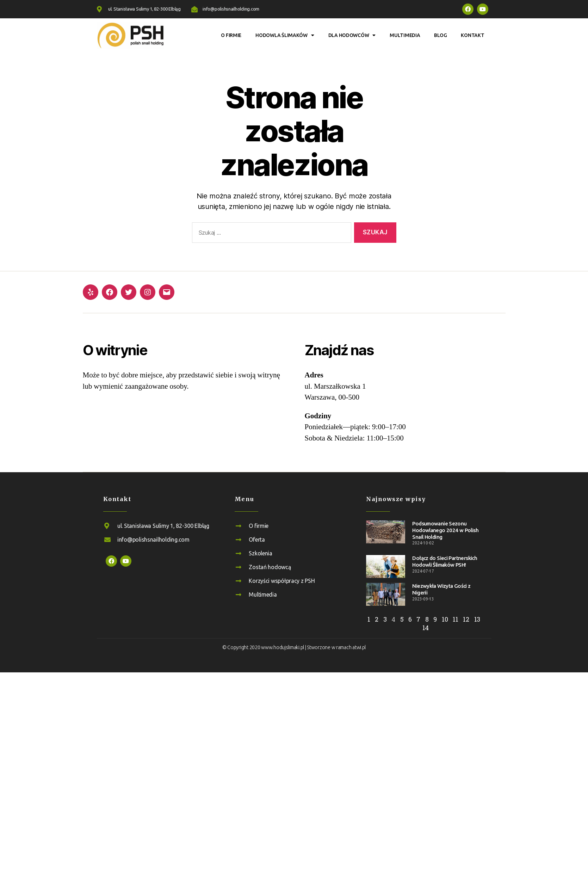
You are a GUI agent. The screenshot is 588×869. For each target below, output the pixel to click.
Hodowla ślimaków (285, 35)
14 (426, 628)
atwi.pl (359, 647)
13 (477, 619)
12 (466, 619)
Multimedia (405, 35)
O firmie (231, 35)
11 (455, 619)
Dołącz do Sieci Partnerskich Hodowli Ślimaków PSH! (445, 561)
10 (445, 619)
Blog (440, 35)
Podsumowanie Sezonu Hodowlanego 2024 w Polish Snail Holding (445, 530)
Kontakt (472, 35)
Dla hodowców (352, 35)
